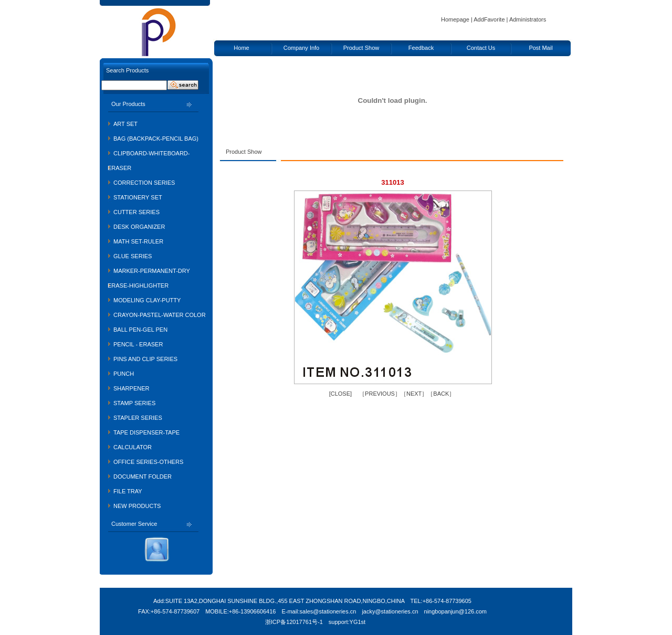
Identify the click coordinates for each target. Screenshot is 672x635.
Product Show (361, 48)
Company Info (301, 48)
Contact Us (481, 48)
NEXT (414, 394)
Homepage (455, 19)
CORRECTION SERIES (144, 183)
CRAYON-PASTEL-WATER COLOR (160, 315)
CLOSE (340, 394)
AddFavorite (489, 19)
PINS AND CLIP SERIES (145, 359)
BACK (441, 394)
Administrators (528, 19)
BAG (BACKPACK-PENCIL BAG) (156, 139)
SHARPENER (131, 388)
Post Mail (540, 48)
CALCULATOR (133, 447)
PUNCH (124, 374)
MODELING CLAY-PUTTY (147, 300)
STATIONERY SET (138, 197)
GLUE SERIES (133, 256)
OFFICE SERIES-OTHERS (148, 462)
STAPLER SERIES (138, 418)
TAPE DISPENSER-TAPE (146, 432)
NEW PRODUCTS (137, 506)
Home (241, 48)
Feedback (421, 48)
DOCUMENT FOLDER (143, 477)
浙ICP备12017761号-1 (294, 622)
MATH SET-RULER (138, 241)
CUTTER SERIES (136, 212)
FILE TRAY (128, 491)
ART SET (125, 124)
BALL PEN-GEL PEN (140, 330)
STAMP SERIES (134, 403)
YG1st (358, 622)
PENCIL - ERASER (138, 344)
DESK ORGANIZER (139, 227)
